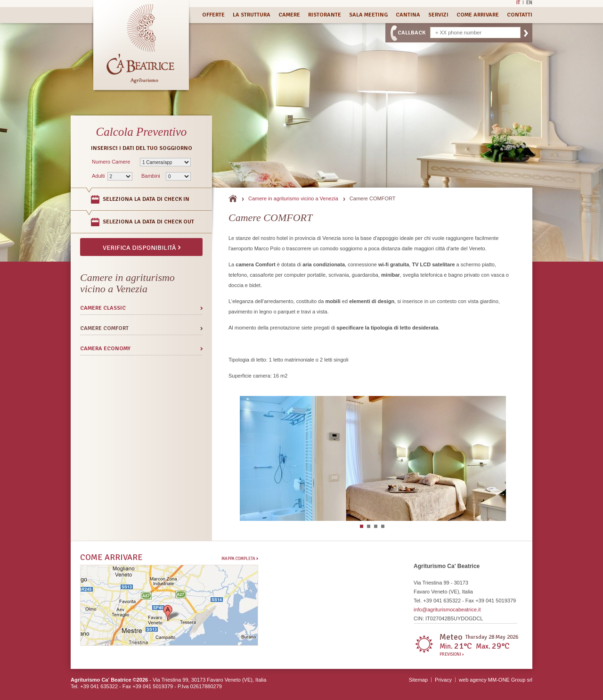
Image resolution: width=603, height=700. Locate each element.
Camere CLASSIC (103, 308)
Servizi (438, 15)
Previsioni (452, 655)
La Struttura (252, 15)
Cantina (408, 15)
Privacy (443, 680)
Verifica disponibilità (142, 247)
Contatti (520, 15)
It (518, 2)
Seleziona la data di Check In (146, 199)
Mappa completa (240, 558)
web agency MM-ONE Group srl (496, 680)
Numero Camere (111, 162)
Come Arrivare (478, 15)
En (529, 2)
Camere (289, 15)
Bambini (151, 176)
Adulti (98, 176)
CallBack (412, 33)
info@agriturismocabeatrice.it (447, 609)
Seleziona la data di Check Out (148, 222)
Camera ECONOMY (105, 349)
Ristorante (325, 15)
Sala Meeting (368, 15)
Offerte (213, 15)
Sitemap (418, 680)
